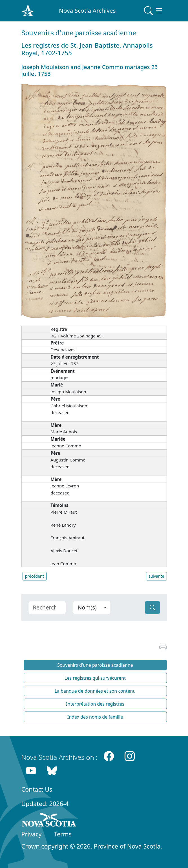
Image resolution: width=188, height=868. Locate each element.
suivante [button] (156, 576)
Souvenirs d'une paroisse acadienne (95, 665)
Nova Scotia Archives (87, 10)
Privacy (32, 834)
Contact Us (37, 789)
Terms (63, 834)
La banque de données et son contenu (95, 691)
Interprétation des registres (95, 704)
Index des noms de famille (95, 717)
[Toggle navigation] (154, 11)
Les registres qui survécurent (95, 678)
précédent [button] (35, 576)
